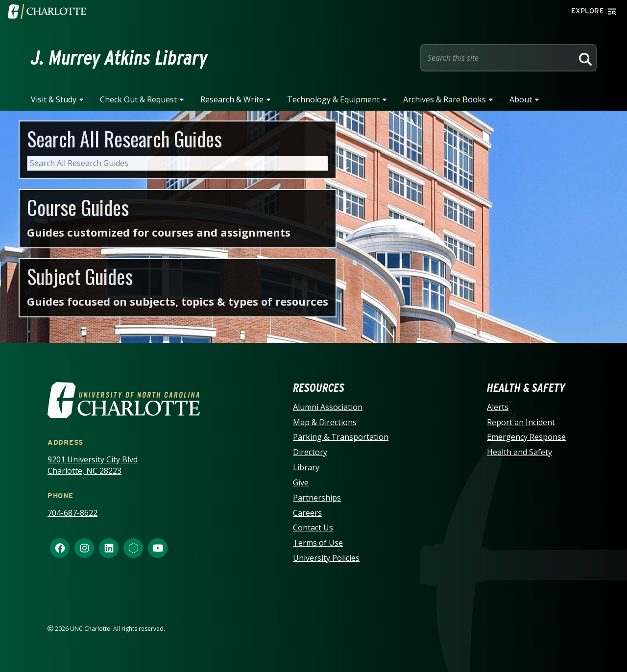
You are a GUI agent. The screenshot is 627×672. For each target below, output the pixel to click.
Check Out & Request (138, 99)
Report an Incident (521, 422)
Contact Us (313, 528)
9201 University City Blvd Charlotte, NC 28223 (93, 465)
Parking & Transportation (341, 437)
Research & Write (232, 99)
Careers (307, 513)
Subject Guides (80, 276)
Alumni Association (328, 407)
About (521, 99)
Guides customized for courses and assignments (159, 232)
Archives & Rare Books (445, 99)
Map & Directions (325, 422)
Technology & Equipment (333, 99)
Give (301, 482)
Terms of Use (318, 543)
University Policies (326, 558)
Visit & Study (54, 99)
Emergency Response (526, 437)
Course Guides (78, 207)
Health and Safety (519, 452)
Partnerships (317, 498)
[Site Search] (499, 58)
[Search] (584, 58)
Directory (310, 452)
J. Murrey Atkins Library (119, 58)
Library (306, 467)
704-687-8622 (72, 513)
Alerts (498, 407)
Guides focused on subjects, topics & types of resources (178, 301)
